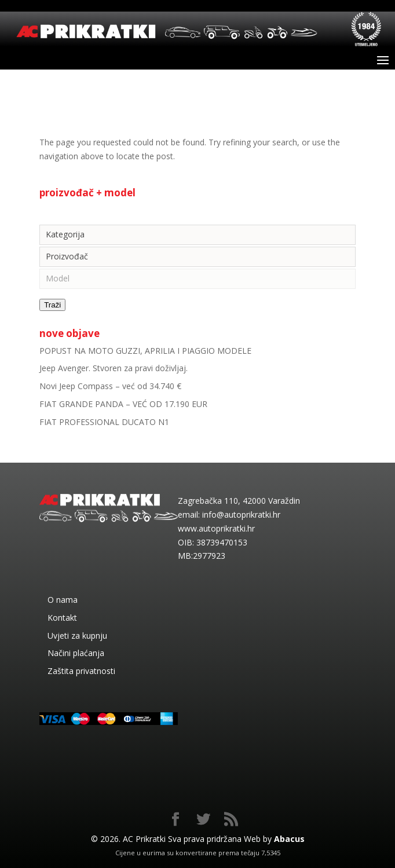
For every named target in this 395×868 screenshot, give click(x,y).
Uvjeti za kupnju (77, 636)
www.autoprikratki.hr (216, 528)
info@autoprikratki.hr (241, 514)
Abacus (289, 839)
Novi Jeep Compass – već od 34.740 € (110, 386)
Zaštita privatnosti (81, 671)
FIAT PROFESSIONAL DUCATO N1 (104, 422)
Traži (52, 305)
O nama (63, 600)
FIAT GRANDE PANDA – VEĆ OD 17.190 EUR (123, 404)
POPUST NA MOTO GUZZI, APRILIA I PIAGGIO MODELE (145, 351)
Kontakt (62, 618)
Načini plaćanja (76, 653)
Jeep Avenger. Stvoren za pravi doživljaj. (114, 368)
